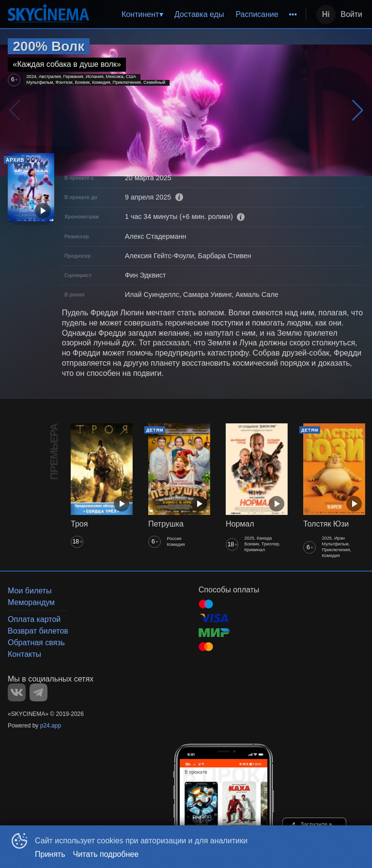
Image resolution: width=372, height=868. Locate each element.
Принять (50, 854)
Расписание (257, 14)
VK (17, 692)
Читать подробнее (106, 854)
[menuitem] (142, 15)
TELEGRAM (39, 692)
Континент (140, 14)
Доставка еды (199, 14)
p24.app (51, 726)
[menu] (199, 15)
